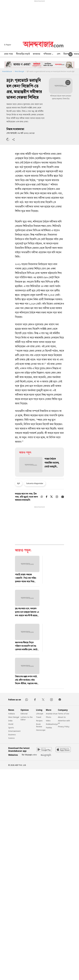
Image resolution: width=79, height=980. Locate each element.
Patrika (49, 728)
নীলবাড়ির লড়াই (23, 54)
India (10, 721)
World (11, 724)
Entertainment (14, 731)
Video (48, 721)
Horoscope (41, 730)
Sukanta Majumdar (35, 483)
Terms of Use (64, 714)
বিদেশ (66, 54)
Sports (11, 728)
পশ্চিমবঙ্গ (49, 54)
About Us (62, 717)
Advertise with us (64, 722)
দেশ (59, 54)
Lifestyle (40, 714)
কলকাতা (37, 54)
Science (11, 738)
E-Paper (8, 45)
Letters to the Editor (27, 718)
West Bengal (19, 71)
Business (12, 735)
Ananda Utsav (52, 714)
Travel (39, 717)
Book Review (39, 725)
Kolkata (12, 714)
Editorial (24, 714)
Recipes (39, 721)
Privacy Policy (64, 727)
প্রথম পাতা (9, 54)
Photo (49, 717)
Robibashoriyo (52, 724)
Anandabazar (7, 71)
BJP (19, 483)
